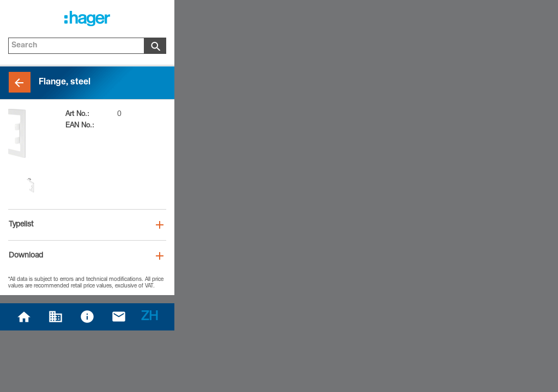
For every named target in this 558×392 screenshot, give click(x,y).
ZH (150, 317)
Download (26, 256)
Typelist (21, 225)
